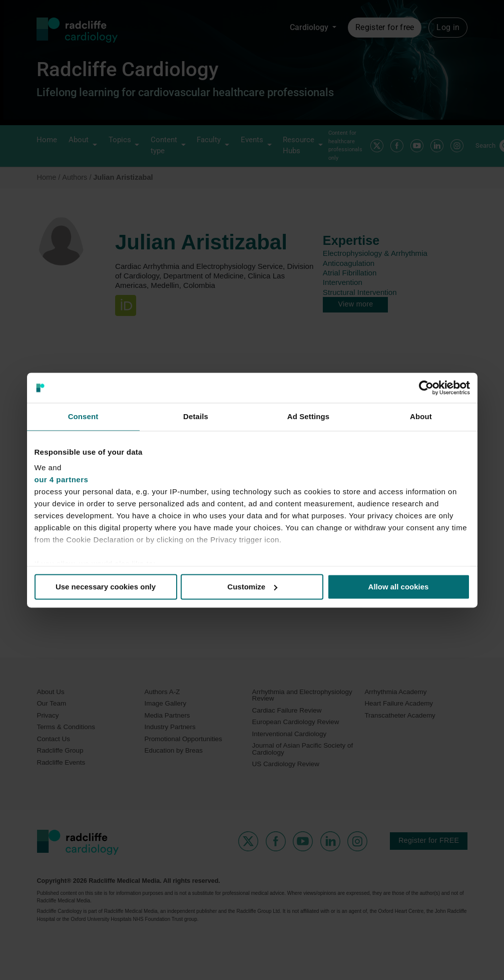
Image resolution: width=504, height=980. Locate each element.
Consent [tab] (83, 416)
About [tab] (421, 416)
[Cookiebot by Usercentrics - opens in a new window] (426, 388)
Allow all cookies (399, 587)
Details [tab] (196, 416)
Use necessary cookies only (106, 587)
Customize (252, 587)
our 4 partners (62, 479)
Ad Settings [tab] (308, 416)
